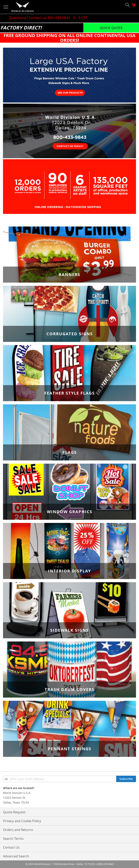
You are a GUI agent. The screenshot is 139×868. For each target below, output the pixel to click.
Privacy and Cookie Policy (22, 821)
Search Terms (13, 839)
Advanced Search (16, 856)
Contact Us (11, 847)
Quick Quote (111, 28)
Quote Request (14, 812)
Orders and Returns (18, 830)
